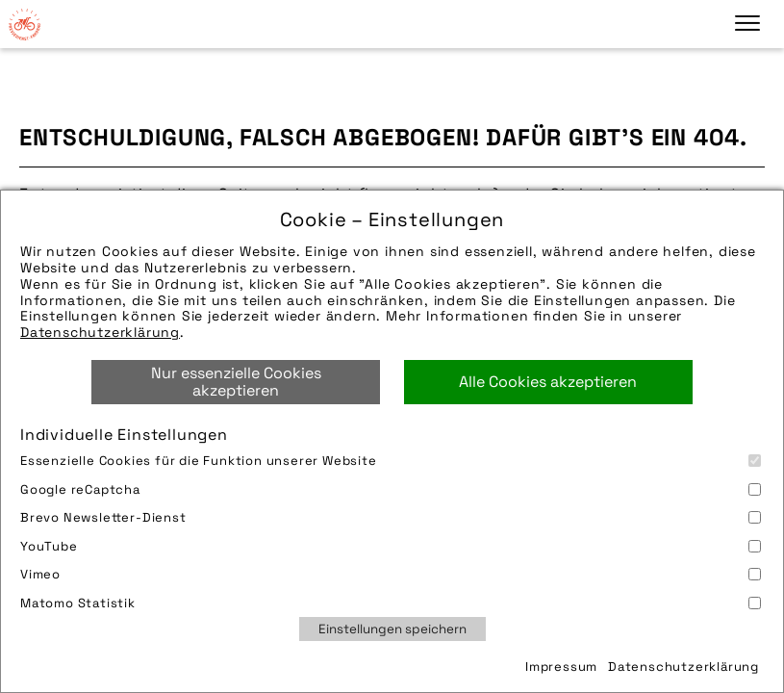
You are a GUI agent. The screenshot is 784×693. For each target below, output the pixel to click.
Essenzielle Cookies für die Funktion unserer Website (391, 461)
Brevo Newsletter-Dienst (391, 517)
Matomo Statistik (391, 603)
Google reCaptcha (391, 489)
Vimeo (391, 574)
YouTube (391, 546)
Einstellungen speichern (392, 629)
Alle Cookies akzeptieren (548, 382)
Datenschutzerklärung (100, 332)
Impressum (561, 667)
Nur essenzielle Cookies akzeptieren (236, 382)
